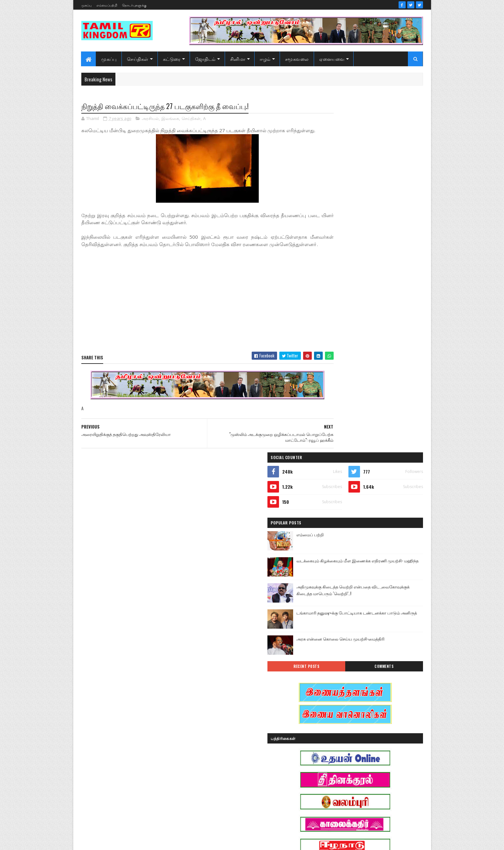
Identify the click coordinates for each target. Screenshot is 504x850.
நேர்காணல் (377, 753)
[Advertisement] (195, 315)
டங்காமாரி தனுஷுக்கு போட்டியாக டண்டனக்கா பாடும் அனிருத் (382, 264)
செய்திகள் (138, 59)
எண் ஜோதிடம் (337, 708)
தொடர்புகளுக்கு (134, 5)
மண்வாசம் (379, 764)
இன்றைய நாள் (337, 685)
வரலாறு (331, 776)
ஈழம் (265, 59)
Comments (397, 315)
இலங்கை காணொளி (342, 697)
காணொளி (372, 719)
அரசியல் (150, 119)
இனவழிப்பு (370, 674)
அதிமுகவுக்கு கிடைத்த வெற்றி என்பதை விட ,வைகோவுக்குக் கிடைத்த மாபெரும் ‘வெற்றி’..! (386, 241)
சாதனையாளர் (336, 742)
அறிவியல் (333, 663)
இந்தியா (331, 674)
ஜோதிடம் (205, 59)
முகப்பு (86, 5)
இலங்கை (170, 119)
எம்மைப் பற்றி (363, 182)
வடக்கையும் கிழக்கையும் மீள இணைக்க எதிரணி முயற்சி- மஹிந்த (383, 212)
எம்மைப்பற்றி (107, 5)
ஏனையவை (332, 59)
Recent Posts (346, 315)
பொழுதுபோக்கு (338, 764)
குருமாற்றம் (334, 730)
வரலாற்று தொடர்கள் (342, 787)
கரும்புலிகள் (335, 719)
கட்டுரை (172, 59)
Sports (329, 652)
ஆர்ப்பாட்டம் (373, 663)
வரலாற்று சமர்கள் (373, 776)
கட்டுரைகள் (378, 708)
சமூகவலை (297, 59)
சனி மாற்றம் (373, 730)
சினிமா (238, 59)
